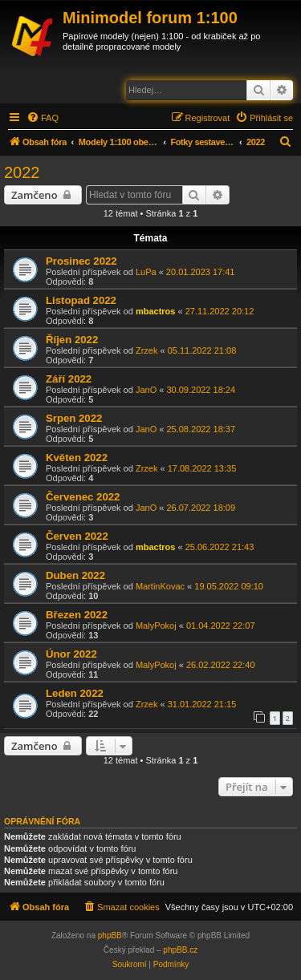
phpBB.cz (180, 950)
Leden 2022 (75, 693)
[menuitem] (43, 118)
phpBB (110, 935)
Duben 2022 (75, 575)
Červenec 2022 (83, 497)
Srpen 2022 (74, 418)
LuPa (146, 272)
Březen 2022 (77, 615)
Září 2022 (69, 379)
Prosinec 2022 (81, 261)
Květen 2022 (77, 458)
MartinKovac (160, 586)
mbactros (156, 311)
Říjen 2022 (72, 340)
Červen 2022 (77, 536)
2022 (22, 172)
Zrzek (147, 350)
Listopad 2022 (81, 300)
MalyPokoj (156, 626)
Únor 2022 (71, 654)
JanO (146, 390)
